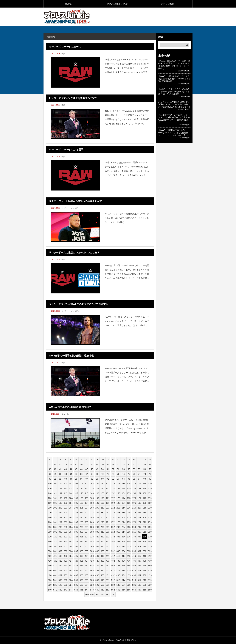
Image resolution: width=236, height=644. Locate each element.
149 (97, 493)
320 (50, 537)
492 (113, 575)
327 (87, 537)
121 (55, 488)
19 (150, 460)
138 (145, 488)
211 (108, 508)
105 (76, 484)
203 (66, 508)
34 (124, 464)
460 (50, 570)
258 (145, 517)
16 (134, 460)
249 (97, 517)
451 (108, 566)
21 (55, 464)
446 (81, 566)
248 (92, 517)
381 (55, 551)
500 (50, 580)
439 (150, 561)
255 (129, 517)
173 (118, 498)
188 (92, 503)
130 (102, 488)
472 (113, 570)
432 (113, 561)
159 (150, 493)
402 (60, 556)
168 (92, 498)
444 (71, 566)
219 (150, 508)
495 (129, 575)
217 (139, 508)
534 (123, 585)
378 (145, 546)
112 (113, 484)
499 (150, 575)
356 (134, 542)
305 (76, 532)
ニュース (65, 414)
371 (108, 546)
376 (134, 546)
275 (129, 522)
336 (134, 537)
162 (60, 498)
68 (92, 474)
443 (66, 566)
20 (50, 464)
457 (139, 566)
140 (50, 493)
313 (118, 532)
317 (139, 532)
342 (60, 542)
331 (108, 537)
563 (103, 595)
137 (139, 488)
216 (134, 508)
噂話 (63, 54)
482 (60, 575)
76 (134, 474)
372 (113, 546)
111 (108, 484)
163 (66, 498)
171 (108, 498)
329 (97, 537)
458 (145, 566)
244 (71, 517)
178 (145, 498)
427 (87, 561)
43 (66, 469)
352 (113, 542)
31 (108, 464)
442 (60, 566)
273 (118, 522)
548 (92, 590)
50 (102, 469)
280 (50, 527)
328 (92, 537)
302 (60, 532)
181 (55, 503)
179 (150, 498)
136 (134, 488)
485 (76, 575)
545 (76, 590)
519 (150, 580)
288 (92, 527)
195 (129, 503)
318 (145, 532)
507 (87, 580)
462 (60, 570)
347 (87, 542)
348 (92, 542)
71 (108, 474)
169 (97, 498)
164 (71, 498)
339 (150, 537)
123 (66, 488)
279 (150, 522)
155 (129, 493)
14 (124, 460)
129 (97, 488)
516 (134, 580)
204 (71, 508)
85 (76, 479)
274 (123, 522)
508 (92, 580)
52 (113, 469)
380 (50, 551)
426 (81, 561)
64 (71, 474)
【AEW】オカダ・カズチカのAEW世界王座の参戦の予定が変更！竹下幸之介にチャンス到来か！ (174, 92)
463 (66, 570)
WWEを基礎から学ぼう (118, 4)
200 (50, 508)
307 (87, 532)
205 (76, 508)
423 (66, 561)
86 (81, 479)
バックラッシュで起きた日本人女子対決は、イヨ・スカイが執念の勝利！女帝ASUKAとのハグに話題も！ (174, 105)
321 (55, 537)
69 (97, 474)
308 (92, 532)
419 (150, 556)
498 (145, 575)
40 (50, 469)
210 (102, 508)
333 (118, 537)
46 (81, 469)
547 (87, 590)
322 (60, 537)
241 (55, 517)
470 (102, 570)
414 (123, 556)
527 (87, 585)
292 (113, 527)
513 (118, 580)
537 (139, 585)
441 (55, 566)
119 (150, 484)
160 (50, 498)
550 (102, 590)
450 (102, 566)
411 (108, 556)
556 (134, 590)
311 (108, 532)
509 (97, 580)
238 (145, 513)
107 (87, 484)
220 (50, 513)
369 (97, 546)
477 (139, 570)
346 (81, 542)
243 (66, 517)
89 (97, 479)
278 (145, 522)
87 (87, 479)
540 (50, 590)
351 (108, 542)
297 (139, 527)
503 (66, 580)
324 (71, 537)
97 (139, 479)
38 (145, 464)
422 (60, 561)
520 (50, 585)
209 (97, 508)
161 (55, 498)
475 (129, 570)
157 (139, 493)
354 (123, 542)
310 (102, 532)
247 (87, 517)
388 (92, 551)
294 (123, 527)
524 (71, 585)
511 (108, 580)
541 (55, 590)
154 (123, 493)
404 (71, 556)
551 (108, 590)
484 (71, 575)
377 (139, 546)
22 (60, 464)
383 (66, 551)
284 (71, 527)
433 (118, 561)
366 (81, 546)
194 (123, 503)
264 (71, 522)
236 (134, 513)
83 (66, 479)
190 (102, 503)
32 (113, 464)
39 (150, 464)
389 (97, 551)
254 (123, 517)
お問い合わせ (168, 4)
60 (50, 474)
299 (150, 527)
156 (134, 493)
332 (113, 537)
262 (60, 522)
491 (108, 575)
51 (108, 469)
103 (66, 484)
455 (129, 566)
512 (113, 580)
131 (108, 488)
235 (129, 513)
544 (71, 590)
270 (102, 522)
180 (50, 503)
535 (129, 585)
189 (97, 503)
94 (124, 479)
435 (129, 561)
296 (134, 527)
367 (87, 546)
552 (113, 590)
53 (118, 469)
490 (102, 575)
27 (87, 464)
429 (97, 561)
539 (150, 585)
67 (87, 474)
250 (102, 517)
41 (55, 469)
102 (60, 484)
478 (145, 570)
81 (55, 479)
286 (81, 527)
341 (55, 542)
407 (87, 556)
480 (50, 575)
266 (81, 522)
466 (81, 570)
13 (118, 460)
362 (60, 546)
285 (76, 527)
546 (81, 590)
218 (145, 508)
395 (129, 551)
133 (118, 488)
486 (81, 575)
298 (145, 527)
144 (71, 493)
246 (81, 517)
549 (97, 590)
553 (118, 590)
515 (129, 580)
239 (150, 513)
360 (50, 546)
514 (123, 580)
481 (55, 575)
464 (71, 570)
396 (134, 551)
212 (113, 508)
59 (150, 469)
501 (55, 580)
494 (123, 575)
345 (76, 542)
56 (134, 469)
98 (145, 479)
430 (102, 561)
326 (81, 537)
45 (76, 469)
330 (102, 537)
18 (145, 460)
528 (92, 585)
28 (92, 464)
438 (145, 561)
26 (81, 464)
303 (66, 532)
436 (134, 561)
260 (50, 522)
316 (134, 532)
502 (60, 580)
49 (97, 469)
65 (76, 474)
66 (81, 474)
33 (118, 464)
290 (102, 527)
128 (92, 488)
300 (50, 532)
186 (81, 503)
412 (113, 556)
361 (55, 546)
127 (87, 488)
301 (55, 532)
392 (113, 551)
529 (97, 585)
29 (97, 464)
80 (50, 479)
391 (108, 551)
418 (145, 556)
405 (76, 556)
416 (134, 556)
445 (76, 566)
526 (81, 585)
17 (139, 460)
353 (118, 542)
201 (55, 508)
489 (97, 575)
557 (139, 590)
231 (108, 513)
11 (108, 460)
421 (55, 561)
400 (50, 556)
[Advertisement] (157, 16)
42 (60, 469)
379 (150, 546)
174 (123, 498)
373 (118, 546)
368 (92, 546)
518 (145, 580)
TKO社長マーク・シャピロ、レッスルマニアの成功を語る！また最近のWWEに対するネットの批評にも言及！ (174, 119)
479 (150, 570)
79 (150, 474)
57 (139, 469)
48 (92, 469)
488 (92, 575)
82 (60, 479)
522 (60, 585)
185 (76, 503)
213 (118, 508)
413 (118, 556)
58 (145, 469)
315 (129, 532)
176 (134, 498)
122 (60, 488)
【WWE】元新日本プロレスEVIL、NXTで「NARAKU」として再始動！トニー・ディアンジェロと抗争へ (174, 133)
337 (139, 537)
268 (92, 522)
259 (150, 517)
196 (134, 503)
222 (60, 513)
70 (102, 474)
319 (150, 532)
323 (66, 537)
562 (97, 595)
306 (81, 532)
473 (118, 570)
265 (76, 522)
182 (60, 503)
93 (118, 479)
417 (139, 556)
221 (55, 513)
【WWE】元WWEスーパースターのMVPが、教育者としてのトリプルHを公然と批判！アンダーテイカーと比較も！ (174, 65)
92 (113, 479)
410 (102, 556)
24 (71, 464)
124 (71, 488)
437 (139, 561)
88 (92, 479)
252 (113, 517)
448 (92, 566)
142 (60, 493)
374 (123, 546)
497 (139, 575)
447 (87, 566)
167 (87, 498)
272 (113, 522)
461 (55, 570)
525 (76, 585)
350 (102, 542)
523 (66, 585)
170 (102, 498)
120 (50, 488)
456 (134, 566)
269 (97, 522)
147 (87, 493)
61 (55, 474)
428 (92, 561)
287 (87, 527)
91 (108, 479)
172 (113, 498)
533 (118, 585)
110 (102, 484)
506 (81, 580)
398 (145, 551)
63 (66, 474)
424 (71, 561)
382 (60, 551)
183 (66, 503)
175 (129, 498)
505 (76, 580)
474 (123, 570)
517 (139, 580)
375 (129, 546)
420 (50, 561)
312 (113, 532)
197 (139, 503)
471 (108, 570)
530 (102, 585)
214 (123, 508)
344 (71, 542)
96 (134, 479)
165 (76, 498)
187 (87, 503)
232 (113, 513)
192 (113, 503)
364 (71, 546)
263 (66, 522)
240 (50, 517)
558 (145, 590)
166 (81, 498)
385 (76, 551)
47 (87, 469)
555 (129, 590)
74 (124, 474)
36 (134, 464)
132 (113, 488)
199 (150, 503)
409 (97, 556)
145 (76, 493)
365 (76, 546)
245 (76, 517)
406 (81, 556)
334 (123, 537)
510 (102, 580)
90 (102, 479)
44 (71, 469)
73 (118, 474)
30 (102, 464)
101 (55, 484)
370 (102, 546)
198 (145, 503)
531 (108, 585)
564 (108, 595)
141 (55, 493)
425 (76, 561)
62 (60, 474)
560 (87, 595)
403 (66, 556)
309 (97, 532)
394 (123, 551)
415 (129, 556)
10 (102, 460)
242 (60, 517)
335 (129, 537)
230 (102, 513)
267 (87, 522)
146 (81, 493)
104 (71, 484)
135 (129, 488)
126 (81, 488)
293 (118, 527)
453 (118, 566)
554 (123, 590)
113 (118, 484)
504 (71, 580)
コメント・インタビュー (71, 208)
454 (123, 566)
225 (76, 513)
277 (139, 522)
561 (92, 595)
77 (139, 474)
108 (92, 484)
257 (139, 517)
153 (118, 493)
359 (150, 542)
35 (129, 464)
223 (66, 513)
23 (66, 464)
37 (139, 464)
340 (50, 542)
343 (66, 542)
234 (123, 513)
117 (139, 484)
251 (108, 517)
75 (129, 474)
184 (71, 503)
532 (113, 585)
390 (102, 551)
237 (139, 513)
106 (81, 484)
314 (123, 532)
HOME (68, 4)
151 (108, 493)
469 (97, 570)
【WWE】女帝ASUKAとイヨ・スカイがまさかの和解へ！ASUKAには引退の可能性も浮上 (174, 79)
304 (71, 532)
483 (66, 575)
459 (150, 566)
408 (92, 556)
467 (87, 570)
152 (113, 493)
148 (92, 493)
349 (97, 542)
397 (139, 551)
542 (60, 590)
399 (150, 551)
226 (81, 513)
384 (71, 551)
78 (145, 474)
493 (118, 575)
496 (134, 575)
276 (134, 522)
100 (50, 484)
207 (87, 508)
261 (55, 522)
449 (97, 566)
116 (134, 484)
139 (150, 488)
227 (87, 513)
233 (118, 513)
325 (76, 537)
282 (60, 527)
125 (76, 488)
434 (123, 561)
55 (129, 469)
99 (150, 479)
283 (66, 527)
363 (66, 546)
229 (97, 513)
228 (92, 513)
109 (97, 484)
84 (71, 479)
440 (50, 566)
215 (129, 508)
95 (129, 479)
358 (145, 542)
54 (124, 469)
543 (66, 590)
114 (123, 484)
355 (129, 542)
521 (55, 585)
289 (97, 527)
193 (118, 503)
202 (60, 508)
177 (139, 498)
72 (113, 474)
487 (87, 575)
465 (76, 570)
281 (55, 527)
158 (145, 493)
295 (129, 527)
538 (145, 585)
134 (123, 488)
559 (150, 590)
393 (118, 551)
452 (113, 566)
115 (129, 484)
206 (81, 508)
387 (87, 551)
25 (76, 464)
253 (118, 517)
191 (108, 503)
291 (108, 527)
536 (134, 585)
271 (108, 522)
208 (92, 508)
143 (66, 493)
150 (102, 493)
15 (129, 460)
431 (108, 561)
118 (145, 484)
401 (55, 556)
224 (71, 513)
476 (134, 570)
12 (113, 460)
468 (92, 570)
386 (81, 551)
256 (134, 517)
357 (139, 542)
